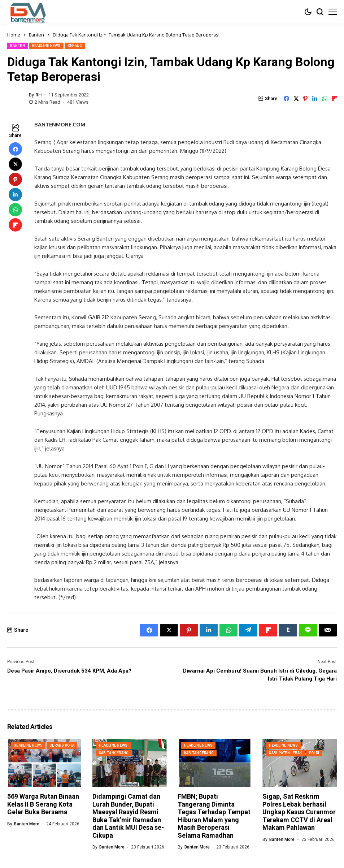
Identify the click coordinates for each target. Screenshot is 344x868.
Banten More (27, 824)
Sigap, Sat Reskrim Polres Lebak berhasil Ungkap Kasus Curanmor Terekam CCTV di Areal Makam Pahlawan (299, 812)
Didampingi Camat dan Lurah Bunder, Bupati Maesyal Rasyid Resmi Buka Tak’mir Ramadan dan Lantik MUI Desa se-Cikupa (128, 816)
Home (14, 35)
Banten (36, 35)
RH (38, 95)
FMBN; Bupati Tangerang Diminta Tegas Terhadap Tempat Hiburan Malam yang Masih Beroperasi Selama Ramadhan (214, 816)
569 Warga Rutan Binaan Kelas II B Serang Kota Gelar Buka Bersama (43, 804)
